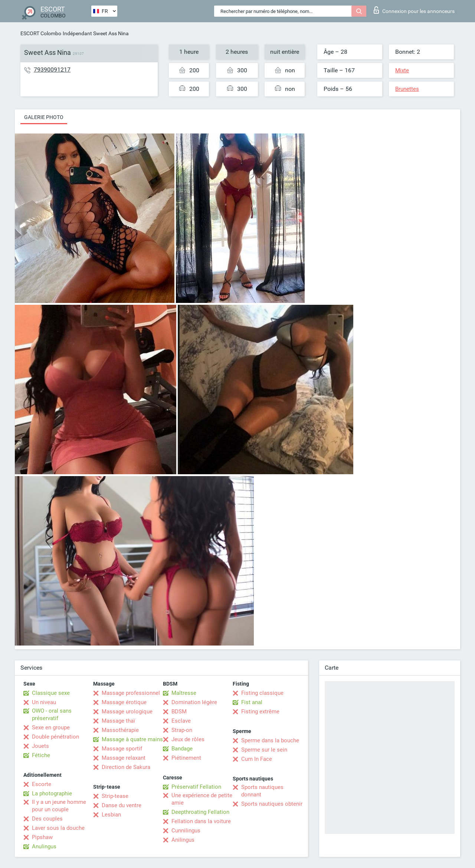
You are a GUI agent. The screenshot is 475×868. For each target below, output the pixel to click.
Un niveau (44, 702)
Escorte (42, 784)
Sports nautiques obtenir (272, 804)
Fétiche (41, 755)
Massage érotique (124, 702)
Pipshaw (42, 837)
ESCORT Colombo (41, 33)
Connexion (414, 10)
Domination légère (194, 702)
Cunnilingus (186, 831)
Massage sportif (122, 749)
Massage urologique (127, 712)
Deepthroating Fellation (200, 812)
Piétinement (186, 758)
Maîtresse (184, 693)
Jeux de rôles (188, 739)
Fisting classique (262, 693)
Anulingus (44, 846)
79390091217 (52, 70)
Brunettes (407, 89)
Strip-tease (115, 796)
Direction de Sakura (126, 767)
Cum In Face (257, 759)
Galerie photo (44, 117)
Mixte (402, 70)
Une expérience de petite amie (202, 799)
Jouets (40, 746)
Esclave (181, 721)
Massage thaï (118, 721)
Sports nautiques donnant (262, 791)
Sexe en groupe (51, 727)
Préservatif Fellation (196, 787)
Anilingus (183, 840)
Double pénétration (55, 737)
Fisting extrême (260, 712)
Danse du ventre (122, 805)
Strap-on (182, 730)
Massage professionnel (131, 693)
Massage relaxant (124, 758)
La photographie (52, 793)
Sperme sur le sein (264, 750)
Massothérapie (120, 730)
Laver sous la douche (58, 828)
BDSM (179, 712)
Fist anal (252, 702)
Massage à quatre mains (132, 739)
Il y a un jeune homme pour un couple (59, 806)
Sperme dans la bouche (270, 740)
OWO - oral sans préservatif (52, 714)
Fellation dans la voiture (201, 821)
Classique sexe (51, 693)
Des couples (47, 819)
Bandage (182, 749)
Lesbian (111, 815)
